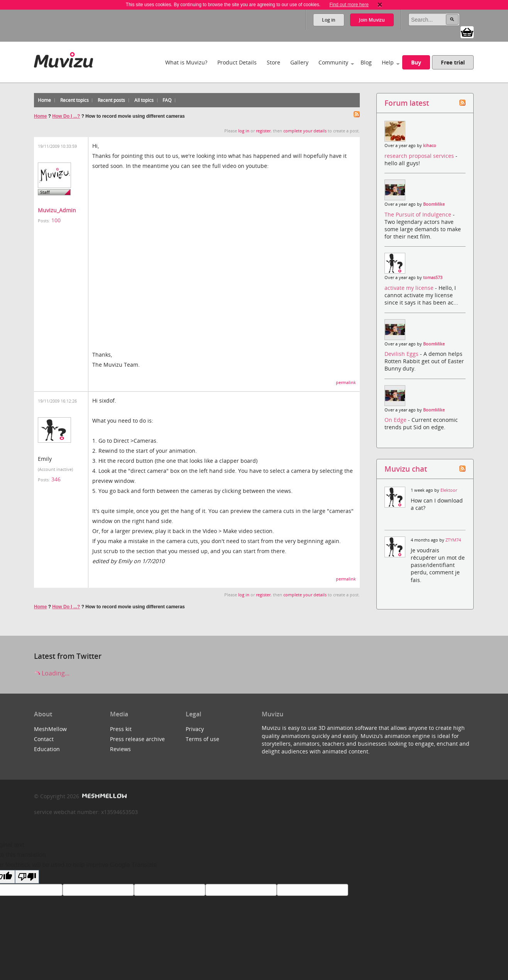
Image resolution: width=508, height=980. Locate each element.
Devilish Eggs (402, 354)
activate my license (410, 288)
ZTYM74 (453, 540)
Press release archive (137, 739)
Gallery (299, 62)
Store (273, 62)
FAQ (167, 100)
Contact (44, 739)
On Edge (396, 420)
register (263, 131)
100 (56, 220)
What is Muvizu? (186, 62)
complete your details (305, 131)
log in (244, 131)
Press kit (121, 729)
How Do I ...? (66, 116)
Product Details (237, 62)
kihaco (430, 146)
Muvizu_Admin (57, 210)
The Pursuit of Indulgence (419, 214)
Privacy (195, 729)
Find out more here (349, 5)
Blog (366, 62)
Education (47, 749)
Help (388, 62)
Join (372, 20)
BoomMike (434, 204)
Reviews (120, 749)
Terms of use (202, 739)
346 (56, 479)
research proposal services (420, 156)
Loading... (52, 673)
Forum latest (407, 103)
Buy (416, 62)
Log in (329, 20)
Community (333, 62)
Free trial (453, 62)
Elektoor (449, 490)
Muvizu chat (406, 469)
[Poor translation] (27, 877)
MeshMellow (50, 729)
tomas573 (433, 278)
